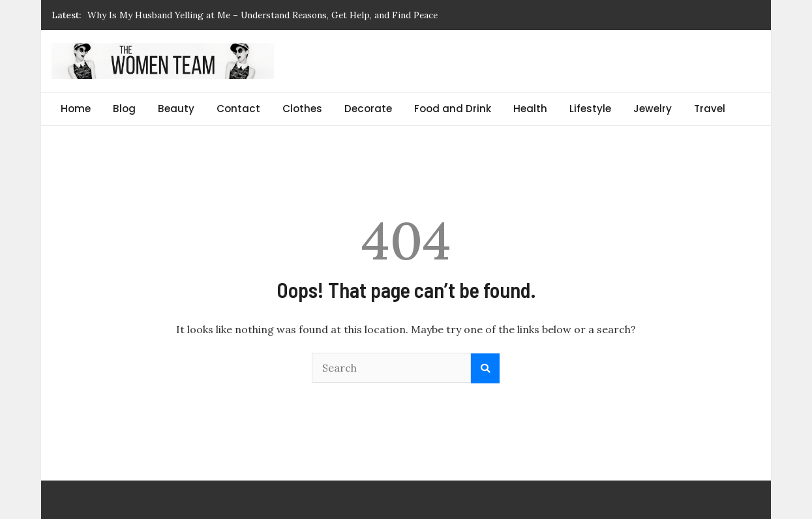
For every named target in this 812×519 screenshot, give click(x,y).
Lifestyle (590, 109)
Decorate (368, 109)
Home (76, 109)
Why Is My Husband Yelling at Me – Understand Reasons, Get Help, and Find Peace (263, 15)
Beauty (176, 109)
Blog (124, 109)
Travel (710, 109)
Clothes (302, 109)
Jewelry (653, 109)
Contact (238, 109)
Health (530, 109)
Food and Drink (453, 109)
